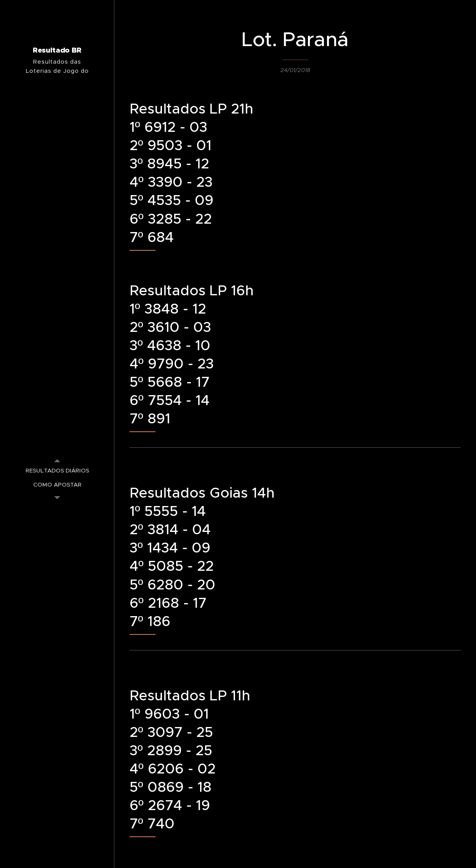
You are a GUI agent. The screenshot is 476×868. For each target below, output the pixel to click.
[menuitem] (57, 470)
